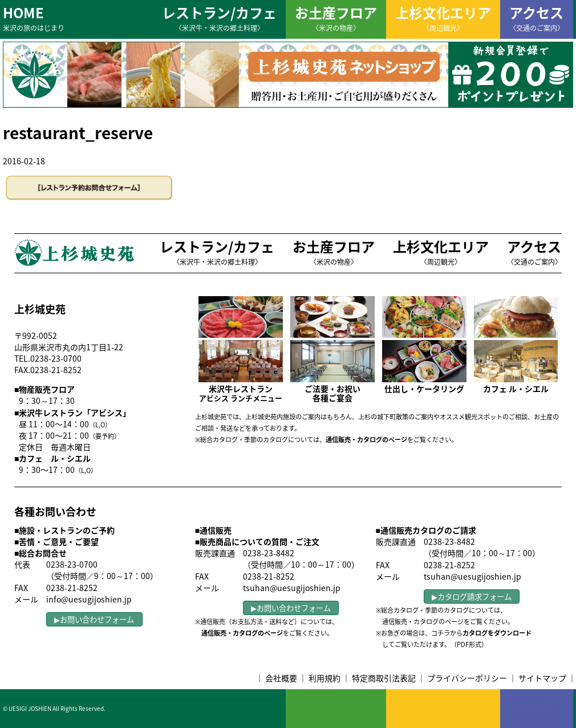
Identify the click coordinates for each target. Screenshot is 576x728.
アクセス (537, 18)
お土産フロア (336, 18)
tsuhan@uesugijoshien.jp (292, 588)
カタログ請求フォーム (474, 596)
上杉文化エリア (443, 18)
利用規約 (324, 678)
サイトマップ (542, 678)
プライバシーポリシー (467, 678)
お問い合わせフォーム (97, 619)
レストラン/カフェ (219, 18)
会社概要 (281, 678)
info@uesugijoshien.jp (89, 599)
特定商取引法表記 (384, 678)
